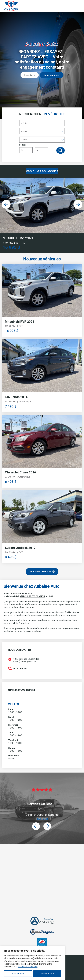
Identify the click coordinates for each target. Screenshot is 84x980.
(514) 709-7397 (21, 669)
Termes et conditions (28, 967)
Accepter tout (47, 974)
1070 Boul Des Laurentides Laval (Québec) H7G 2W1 (26, 660)
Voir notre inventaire (41, 572)
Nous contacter (52, 75)
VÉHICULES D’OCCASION (32, 596)
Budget (34, 149)
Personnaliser (18, 974)
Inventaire (30, 75)
